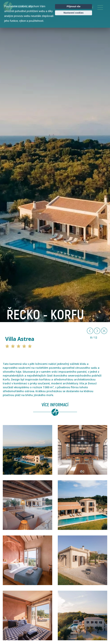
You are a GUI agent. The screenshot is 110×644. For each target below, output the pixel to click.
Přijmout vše (74, 6)
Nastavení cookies (74, 13)
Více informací (55, 405)
